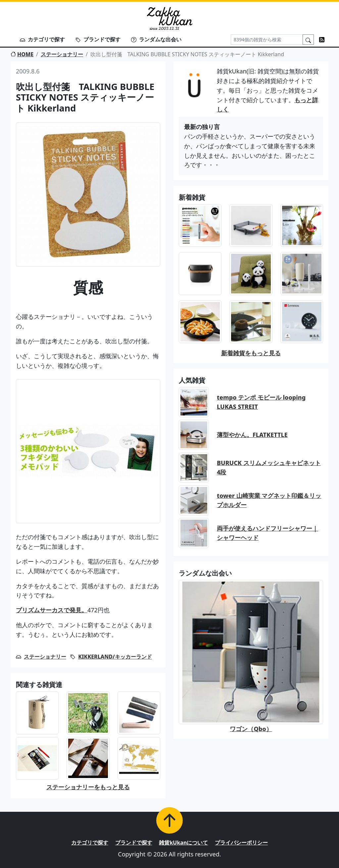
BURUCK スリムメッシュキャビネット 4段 (269, 468)
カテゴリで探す (42, 39)
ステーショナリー (62, 54)
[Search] (267, 40)
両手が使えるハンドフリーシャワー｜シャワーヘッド (267, 533)
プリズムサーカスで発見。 (52, 610)
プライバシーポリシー (241, 843)
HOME (22, 54)
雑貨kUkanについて (183, 843)
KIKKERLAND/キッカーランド (115, 657)
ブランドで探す (98, 39)
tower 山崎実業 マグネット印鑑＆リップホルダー (269, 500)
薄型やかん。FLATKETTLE (252, 435)
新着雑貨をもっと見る (251, 353)
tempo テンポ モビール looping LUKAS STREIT (261, 402)
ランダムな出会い (156, 39)
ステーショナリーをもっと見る (88, 787)
